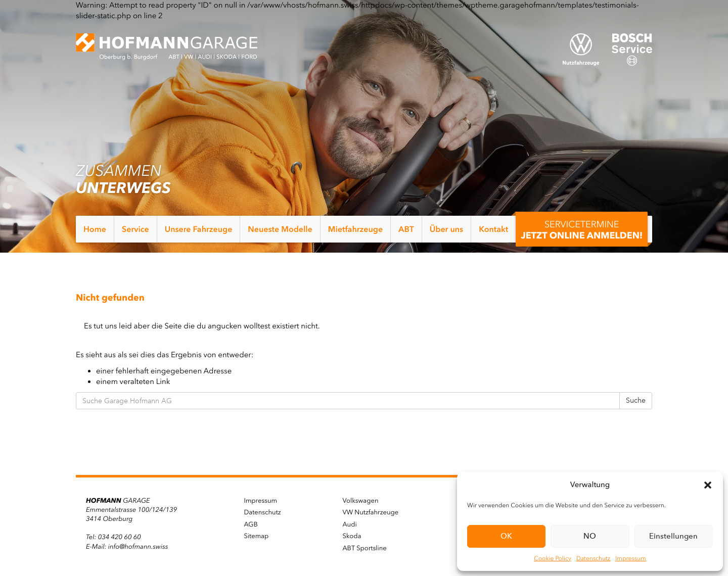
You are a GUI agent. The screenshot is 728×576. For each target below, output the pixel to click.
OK (506, 536)
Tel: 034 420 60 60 (113, 537)
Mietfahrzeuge (355, 229)
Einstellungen (673, 536)
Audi (350, 525)
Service (135, 229)
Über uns (446, 229)
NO (590, 536)
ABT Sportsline (365, 548)
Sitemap (257, 536)
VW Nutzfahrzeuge (371, 513)
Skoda (352, 536)
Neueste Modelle (280, 229)
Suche (636, 400)
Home (95, 229)
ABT (406, 229)
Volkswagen (361, 501)
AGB (251, 525)
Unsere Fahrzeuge (199, 229)
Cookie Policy (552, 558)
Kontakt (493, 229)
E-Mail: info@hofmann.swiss (127, 547)
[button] (708, 485)
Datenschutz (593, 558)
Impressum (631, 558)
